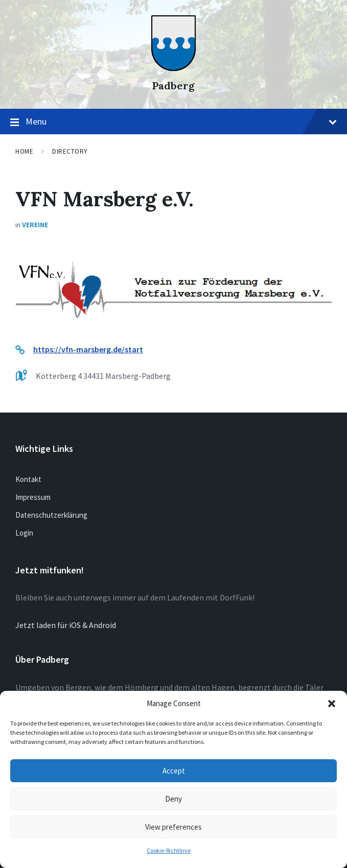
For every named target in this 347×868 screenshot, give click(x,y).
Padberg (173, 86)
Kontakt (28, 479)
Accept (174, 771)
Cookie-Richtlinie (169, 850)
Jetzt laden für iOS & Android (66, 625)
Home (24, 151)
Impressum (33, 497)
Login (24, 533)
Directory (70, 151)
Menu (173, 122)
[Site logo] (173, 68)
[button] (332, 704)
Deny (173, 799)
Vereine (35, 225)
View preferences (173, 827)
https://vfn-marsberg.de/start (88, 349)
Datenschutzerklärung (51, 515)
